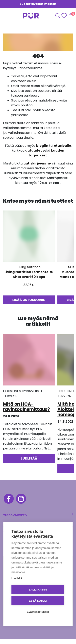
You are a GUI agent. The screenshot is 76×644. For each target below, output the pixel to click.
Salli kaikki (38, 590)
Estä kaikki (38, 601)
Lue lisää (17, 578)
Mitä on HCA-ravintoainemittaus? (26, 407)
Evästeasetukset (38, 612)
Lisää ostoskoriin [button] (29, 300)
